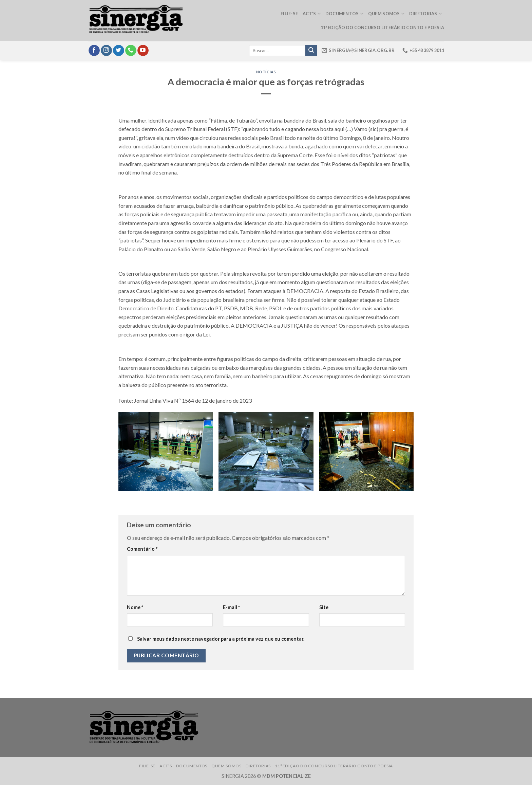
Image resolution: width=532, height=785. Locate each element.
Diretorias (425, 14)
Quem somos (386, 14)
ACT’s (312, 14)
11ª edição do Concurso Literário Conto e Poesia (382, 28)
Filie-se (289, 14)
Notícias (266, 72)
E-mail (231, 607)
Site (324, 607)
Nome (135, 607)
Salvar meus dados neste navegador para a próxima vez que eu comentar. (221, 639)
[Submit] (311, 51)
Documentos (344, 14)
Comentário (142, 549)
